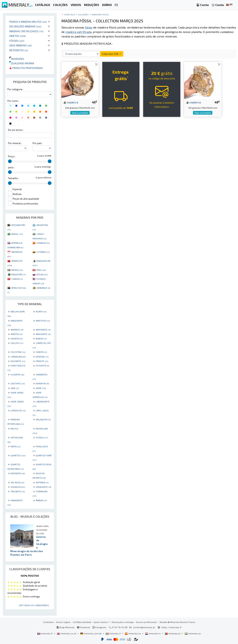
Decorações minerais (25, 26)
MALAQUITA (43, 419)
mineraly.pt (173, 633)
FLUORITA (17, 374)
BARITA (41, 338)
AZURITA (17, 338)
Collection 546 (112, 54)
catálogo (69, 14)
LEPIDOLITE (18, 410)
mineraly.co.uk (67, 633)
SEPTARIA (42, 482)
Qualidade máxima (22, 63)
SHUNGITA (18, 487)
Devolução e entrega (123, 622)
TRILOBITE (18, 491)
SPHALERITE (43, 487)
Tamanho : (13, 178)
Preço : (12, 156)
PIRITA (16, 446)
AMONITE (17, 330)
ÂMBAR (41, 500)
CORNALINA (18, 357)
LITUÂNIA (43, 252)
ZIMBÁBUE (43, 288)
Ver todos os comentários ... (35, 605)
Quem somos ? (102, 622)
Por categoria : (15, 89)
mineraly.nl (153, 633)
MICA (14, 429)
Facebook (83, 627)
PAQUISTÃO (19, 274)
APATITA (17, 334)
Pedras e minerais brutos (28, 22)
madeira (70, 102)
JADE (15, 388)
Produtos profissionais (26, 68)
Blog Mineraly (66, 627)
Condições (48, 622)
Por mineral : (15, 143)
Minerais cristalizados (26, 31)
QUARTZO (18, 455)
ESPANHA (43, 243)
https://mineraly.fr (172, 627)
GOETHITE (18, 383)
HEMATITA (42, 383)
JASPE (41, 388)
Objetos (18, 36)
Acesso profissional (147, 622)
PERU (41, 270)
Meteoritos (19, 50)
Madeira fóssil (100, 14)
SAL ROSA (17, 482)
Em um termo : (16, 130)
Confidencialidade (82, 622)
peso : (11, 167)
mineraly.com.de (91, 633)
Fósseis (17, 41)
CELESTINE (18, 352)
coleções (83, 14)
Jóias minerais (21, 45)
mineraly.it (113, 633)
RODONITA (18, 473)
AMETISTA (43, 321)
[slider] (10, 161)
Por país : (38, 143)
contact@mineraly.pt (144, 627)
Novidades (17, 59)
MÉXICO (17, 270)
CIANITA (41, 352)
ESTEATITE (42, 366)
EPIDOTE (42, 361)
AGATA (41, 311)
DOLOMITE (18, 361)
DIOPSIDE (42, 357)
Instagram (99, 627)
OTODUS (42, 437)
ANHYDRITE (43, 330)
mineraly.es (133, 633)
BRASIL (17, 234)
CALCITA (17, 343)
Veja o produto (80, 113)
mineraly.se (193, 633)
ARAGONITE (43, 334)
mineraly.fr (45, 633)
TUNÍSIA (17, 279)
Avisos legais (63, 622)
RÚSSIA (42, 274)
